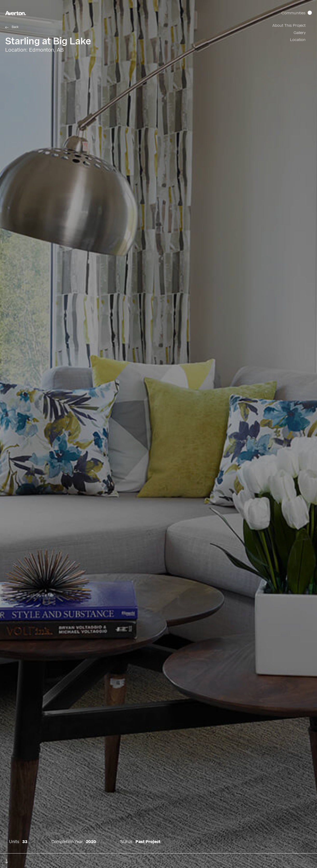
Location (298, 40)
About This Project (289, 26)
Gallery (300, 33)
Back (15, 27)
